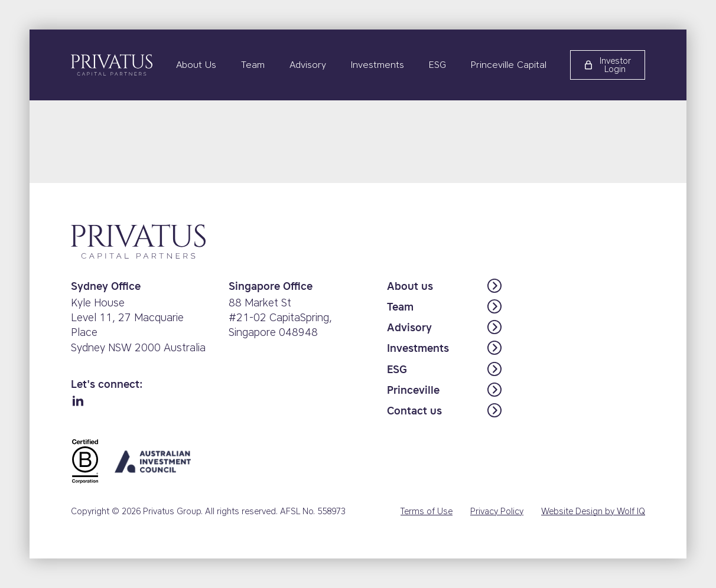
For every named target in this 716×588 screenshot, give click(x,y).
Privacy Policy (497, 511)
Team (253, 65)
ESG (437, 65)
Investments (377, 65)
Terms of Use (427, 511)
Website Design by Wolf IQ (593, 511)
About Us (196, 65)
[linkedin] (78, 401)
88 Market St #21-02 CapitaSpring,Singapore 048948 (280, 318)
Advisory (308, 65)
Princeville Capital (509, 65)
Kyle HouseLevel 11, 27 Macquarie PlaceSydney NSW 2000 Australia (138, 325)
